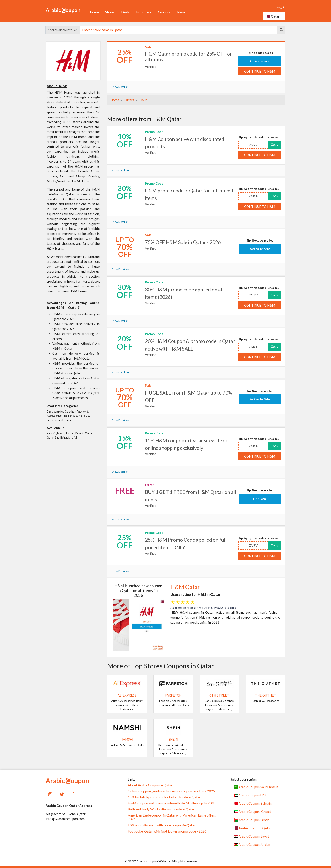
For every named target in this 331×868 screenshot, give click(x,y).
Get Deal (260, 499)
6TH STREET (219, 695)
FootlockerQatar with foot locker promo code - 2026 (167, 831)
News (181, 12)
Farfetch (173, 695)
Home (94, 12)
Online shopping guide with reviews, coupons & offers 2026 (171, 791)
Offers (129, 100)
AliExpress (127, 695)
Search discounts (62, 30)
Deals (125, 12)
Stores (110, 12)
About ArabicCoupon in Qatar (150, 785)
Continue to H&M (260, 71)
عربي (281, 7)
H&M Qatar (185, 587)
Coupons (164, 12)
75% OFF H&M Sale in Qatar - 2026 (183, 242)
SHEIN (173, 739)
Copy (275, 144)
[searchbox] (178, 30)
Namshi (127, 739)
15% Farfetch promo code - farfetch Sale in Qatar (164, 797)
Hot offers (144, 12)
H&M (143, 100)
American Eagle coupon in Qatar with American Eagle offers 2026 (172, 817)
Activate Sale (259, 61)
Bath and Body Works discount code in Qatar (161, 809)
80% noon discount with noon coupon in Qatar (162, 825)
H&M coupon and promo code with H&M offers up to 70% (171, 803)
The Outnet (266, 695)
